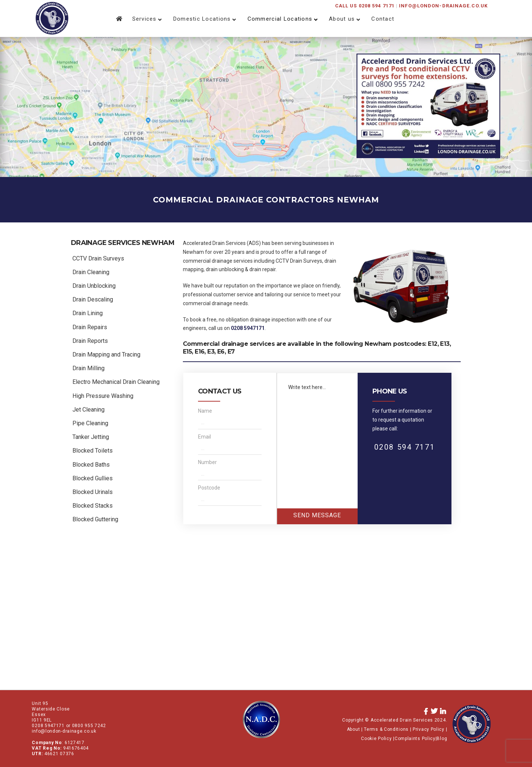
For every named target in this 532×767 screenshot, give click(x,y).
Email (204, 437)
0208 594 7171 (405, 447)
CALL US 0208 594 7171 (365, 6)
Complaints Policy (415, 739)
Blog (442, 739)
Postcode (209, 488)
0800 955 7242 (89, 726)
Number (207, 462)
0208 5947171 (248, 328)
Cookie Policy (377, 739)
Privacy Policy (429, 729)
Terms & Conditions (386, 729)
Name (205, 411)
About (354, 729)
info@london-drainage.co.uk (443, 6)
